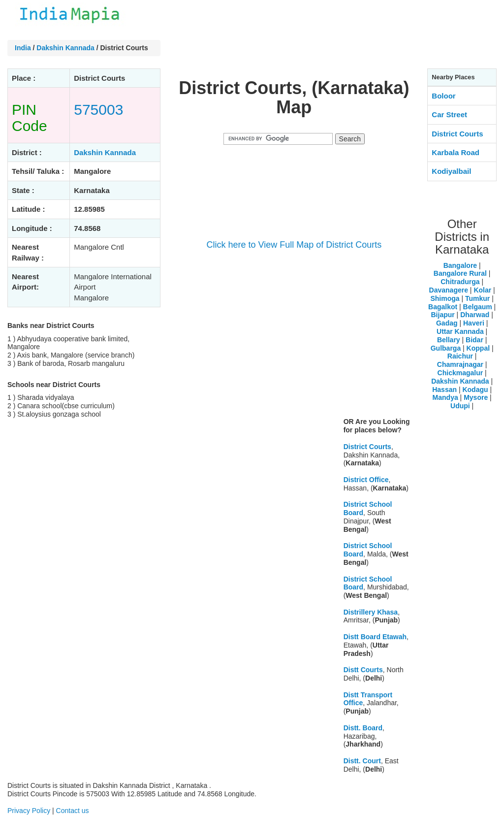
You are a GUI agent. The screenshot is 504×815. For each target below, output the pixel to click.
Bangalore (460, 265)
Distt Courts (363, 670)
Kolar (482, 290)
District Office (366, 480)
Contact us (73, 811)
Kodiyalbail (451, 171)
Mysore (476, 397)
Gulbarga (446, 348)
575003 (98, 110)
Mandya (445, 397)
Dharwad (475, 315)
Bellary (449, 340)
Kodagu (475, 390)
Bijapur (443, 315)
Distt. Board (363, 728)
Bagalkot (443, 307)
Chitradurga (460, 282)
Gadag (447, 323)
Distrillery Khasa (371, 612)
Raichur (460, 356)
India (23, 48)
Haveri (474, 323)
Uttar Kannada (460, 331)
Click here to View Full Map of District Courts (294, 245)
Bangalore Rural (460, 273)
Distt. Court (362, 761)
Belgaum (478, 307)
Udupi (460, 406)
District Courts (367, 447)
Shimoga (445, 298)
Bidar (474, 340)
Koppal (478, 348)
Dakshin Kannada (65, 48)
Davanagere (449, 290)
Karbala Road (456, 152)
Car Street (449, 114)
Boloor (443, 96)
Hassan (444, 390)
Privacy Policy (29, 811)
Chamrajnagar (460, 364)
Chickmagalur (460, 373)
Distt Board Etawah (375, 637)
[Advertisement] (294, 341)
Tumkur (477, 298)
